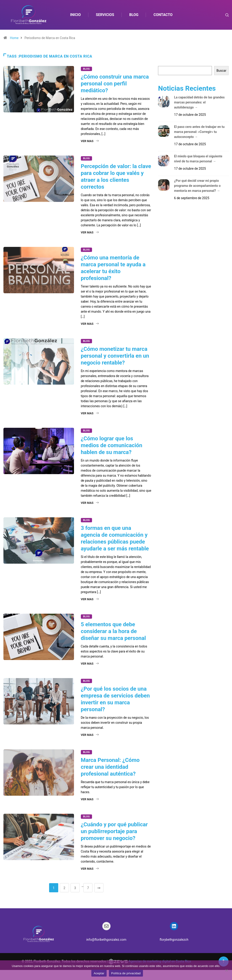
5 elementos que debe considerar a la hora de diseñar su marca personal (113, 631)
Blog (134, 15)
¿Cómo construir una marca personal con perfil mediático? (115, 84)
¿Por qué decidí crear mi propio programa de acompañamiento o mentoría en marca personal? (197, 186)
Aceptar (99, 973)
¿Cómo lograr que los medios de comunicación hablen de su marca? (112, 445)
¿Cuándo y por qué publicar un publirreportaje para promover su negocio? (114, 831)
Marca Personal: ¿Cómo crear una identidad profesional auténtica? (110, 767)
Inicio (76, 15)
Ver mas (90, 141)
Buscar (221, 71)
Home (14, 38)
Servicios (105, 15)
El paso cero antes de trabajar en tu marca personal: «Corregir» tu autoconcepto (199, 132)
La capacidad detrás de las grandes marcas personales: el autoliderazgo (199, 102)
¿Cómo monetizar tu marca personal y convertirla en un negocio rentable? (115, 356)
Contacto (163, 15)
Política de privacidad (126, 973)
